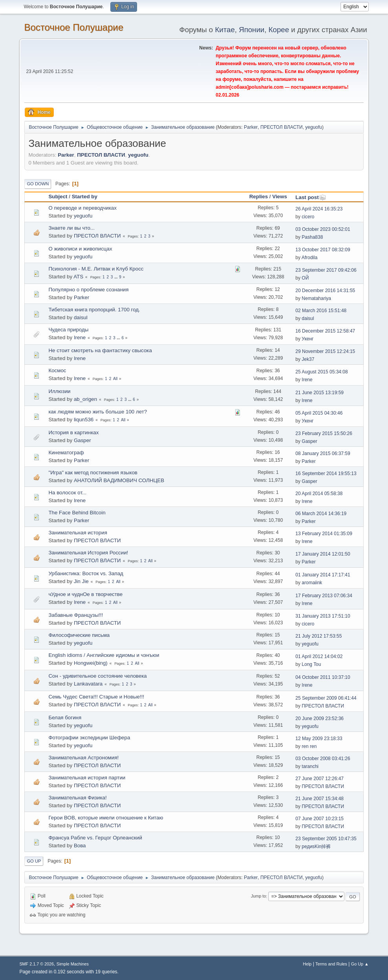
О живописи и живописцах (80, 249)
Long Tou (311, 664)
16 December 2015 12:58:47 (325, 331)
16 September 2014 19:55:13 (326, 474)
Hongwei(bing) (91, 663)
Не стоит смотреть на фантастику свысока (100, 350)
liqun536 (84, 420)
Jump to (258, 896)
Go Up (34, 861)
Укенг (307, 339)
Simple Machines (73, 964)
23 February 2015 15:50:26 (324, 433)
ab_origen (85, 399)
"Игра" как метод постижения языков (93, 473)
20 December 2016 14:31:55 (325, 291)
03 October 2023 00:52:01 (323, 229)
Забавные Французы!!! (76, 615)
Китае (225, 30)
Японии (252, 30)
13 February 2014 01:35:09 (324, 534)
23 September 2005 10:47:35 (326, 839)
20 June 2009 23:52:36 (319, 719)
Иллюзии (59, 391)
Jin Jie (81, 581)
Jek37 (308, 359)
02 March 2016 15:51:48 (321, 311)
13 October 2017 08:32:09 (323, 250)
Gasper (82, 440)
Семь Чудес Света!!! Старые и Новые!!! (96, 697)
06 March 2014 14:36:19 (321, 514)
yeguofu (314, 127)
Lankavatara (88, 684)
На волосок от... (67, 493)
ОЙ (305, 278)
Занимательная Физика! (77, 798)
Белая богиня (65, 718)
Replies (259, 197)
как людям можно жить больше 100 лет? (98, 412)
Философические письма (79, 635)
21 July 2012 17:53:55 (318, 636)
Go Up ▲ (360, 964)
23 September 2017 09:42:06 (326, 270)
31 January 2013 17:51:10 (323, 616)
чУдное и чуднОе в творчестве (85, 594)
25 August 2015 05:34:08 (321, 372)
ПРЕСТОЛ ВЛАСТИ (282, 127)
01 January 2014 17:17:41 (323, 575)
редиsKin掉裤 (316, 847)
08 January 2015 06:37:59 (323, 453)
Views (280, 197)
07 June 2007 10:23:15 (319, 819)
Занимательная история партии (87, 778)
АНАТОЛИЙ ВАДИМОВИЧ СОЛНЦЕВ (119, 480)
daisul (81, 317)
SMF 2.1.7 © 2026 (37, 964)
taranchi (310, 766)
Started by (85, 197)
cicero (308, 217)
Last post (310, 197)
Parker (251, 127)
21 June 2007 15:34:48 (319, 799)
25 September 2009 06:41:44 (326, 698)
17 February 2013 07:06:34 (324, 596)
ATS (78, 277)
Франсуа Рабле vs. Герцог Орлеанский (95, 838)
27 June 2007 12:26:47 (319, 779)
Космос (57, 370)
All (115, 379)
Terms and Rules (331, 964)
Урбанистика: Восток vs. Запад (86, 573)
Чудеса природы (68, 330)
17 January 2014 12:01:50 (323, 554)
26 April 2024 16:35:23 (319, 209)
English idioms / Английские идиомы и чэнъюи (104, 655)
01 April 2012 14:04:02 (319, 656)
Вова (80, 846)
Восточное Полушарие (74, 27)
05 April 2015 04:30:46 (319, 413)
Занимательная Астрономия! (83, 758)
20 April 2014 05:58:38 (319, 494)
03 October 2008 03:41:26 (323, 759)
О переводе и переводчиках (82, 208)
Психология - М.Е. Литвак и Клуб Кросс (96, 269)
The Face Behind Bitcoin (77, 513)
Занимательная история (78, 533)
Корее (279, 30)
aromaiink (312, 583)
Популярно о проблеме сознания (88, 290)
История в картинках (73, 432)
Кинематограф (66, 453)
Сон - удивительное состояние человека (97, 676)
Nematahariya (316, 298)
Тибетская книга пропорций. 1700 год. (94, 310)
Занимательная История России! (88, 553)
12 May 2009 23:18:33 (319, 739)
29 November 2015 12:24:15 (325, 351)
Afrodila (310, 258)
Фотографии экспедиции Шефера (89, 738)
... (116, 277)
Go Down (38, 184)
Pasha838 (312, 237)
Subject (58, 197)
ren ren (309, 746)
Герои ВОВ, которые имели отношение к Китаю (106, 818)
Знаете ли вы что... (71, 228)
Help (307, 964)
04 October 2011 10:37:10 (323, 677)
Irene (80, 337)
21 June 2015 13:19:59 (319, 393)
